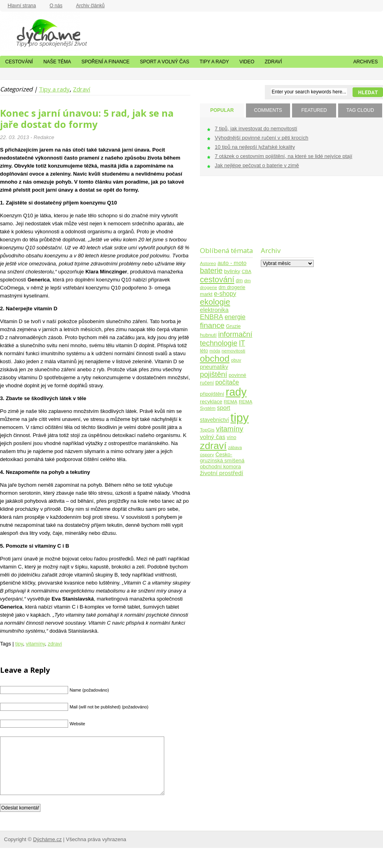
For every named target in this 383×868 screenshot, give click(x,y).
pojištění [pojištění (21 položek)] (214, 374)
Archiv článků (90, 6)
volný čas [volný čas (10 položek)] (213, 437)
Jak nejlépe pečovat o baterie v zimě (257, 165)
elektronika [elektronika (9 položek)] (214, 310)
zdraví (55, 644)
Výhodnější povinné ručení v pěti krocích (261, 138)
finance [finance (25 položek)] (212, 325)
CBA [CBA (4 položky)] (246, 271)
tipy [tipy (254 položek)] (240, 418)
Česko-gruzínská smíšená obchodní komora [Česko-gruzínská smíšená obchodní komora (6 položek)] (222, 460)
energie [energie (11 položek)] (235, 317)
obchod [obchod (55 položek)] (215, 359)
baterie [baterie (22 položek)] (211, 270)
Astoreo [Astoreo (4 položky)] (208, 263)
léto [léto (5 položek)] (204, 351)
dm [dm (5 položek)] (239, 281)
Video (247, 62)
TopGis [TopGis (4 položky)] (207, 430)
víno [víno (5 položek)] (232, 437)
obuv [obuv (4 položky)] (236, 360)
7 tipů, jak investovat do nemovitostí (256, 128)
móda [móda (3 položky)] (215, 351)
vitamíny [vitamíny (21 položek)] (230, 429)
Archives (366, 62)
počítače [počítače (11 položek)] (227, 382)
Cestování (19, 62)
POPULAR (222, 110)
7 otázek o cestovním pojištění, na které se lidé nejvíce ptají (283, 156)
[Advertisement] (286, 216)
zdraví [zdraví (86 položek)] (213, 446)
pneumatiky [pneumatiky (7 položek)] (214, 367)
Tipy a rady (214, 62)
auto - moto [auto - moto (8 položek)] (232, 263)
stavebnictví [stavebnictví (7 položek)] (215, 420)
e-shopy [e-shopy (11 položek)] (225, 294)
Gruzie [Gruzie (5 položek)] (233, 326)
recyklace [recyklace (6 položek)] (211, 402)
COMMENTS (268, 110)
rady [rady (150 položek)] (236, 392)
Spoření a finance (105, 62)
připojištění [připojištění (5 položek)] (212, 394)
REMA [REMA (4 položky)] (231, 402)
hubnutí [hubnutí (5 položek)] (208, 335)
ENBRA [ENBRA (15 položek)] (212, 317)
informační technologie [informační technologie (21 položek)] (226, 339)
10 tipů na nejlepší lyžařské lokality (255, 147)
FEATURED (314, 110)
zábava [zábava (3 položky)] (235, 447)
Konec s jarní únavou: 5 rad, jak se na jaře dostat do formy (87, 119)
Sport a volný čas (164, 62)
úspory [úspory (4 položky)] (207, 454)
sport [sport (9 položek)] (224, 408)
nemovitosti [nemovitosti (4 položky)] (233, 351)
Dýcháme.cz (40, 32)
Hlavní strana (22, 6)
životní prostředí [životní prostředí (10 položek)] (222, 473)
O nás (56, 6)
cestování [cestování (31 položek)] (217, 279)
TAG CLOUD (360, 110)
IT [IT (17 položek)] (242, 343)
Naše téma (57, 62)
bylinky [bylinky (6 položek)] (232, 271)
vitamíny (35, 644)
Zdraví (273, 62)
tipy (19, 644)
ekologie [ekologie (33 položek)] (215, 302)
